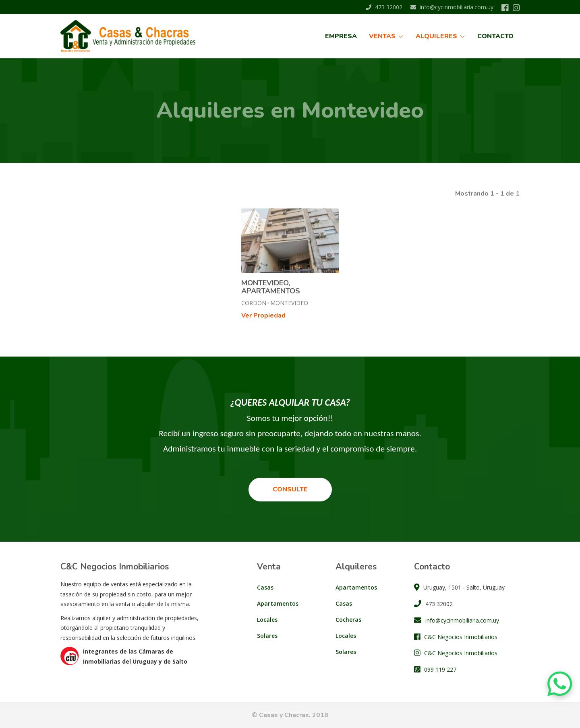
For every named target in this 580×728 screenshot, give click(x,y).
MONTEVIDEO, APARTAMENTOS (271, 287)
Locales (267, 620)
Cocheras (348, 620)
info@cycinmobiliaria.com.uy (452, 7)
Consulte (290, 489)
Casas (265, 587)
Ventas (386, 36)
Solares (267, 636)
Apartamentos (278, 603)
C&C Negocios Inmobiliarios (461, 637)
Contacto (495, 36)
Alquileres (440, 36)
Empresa (341, 36)
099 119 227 (440, 669)
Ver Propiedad (263, 316)
